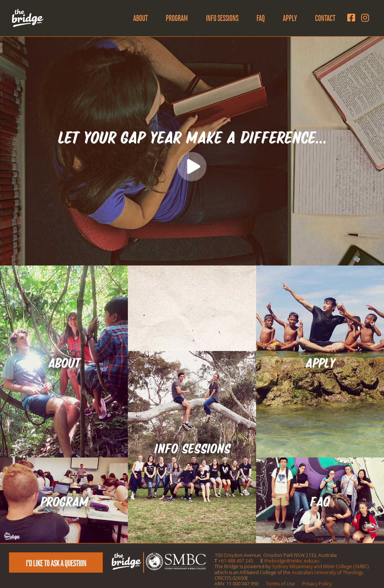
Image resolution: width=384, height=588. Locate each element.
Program (177, 18)
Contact (325, 18)
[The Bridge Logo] (28, 18)
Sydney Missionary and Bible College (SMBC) (320, 566)
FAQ (261, 18)
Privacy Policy (317, 583)
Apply (290, 18)
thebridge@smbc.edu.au (292, 561)
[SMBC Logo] (175, 568)
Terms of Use (280, 583)
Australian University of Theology (327, 572)
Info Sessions (222, 18)
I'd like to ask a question (56, 563)
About (140, 18)
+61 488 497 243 (236, 561)
